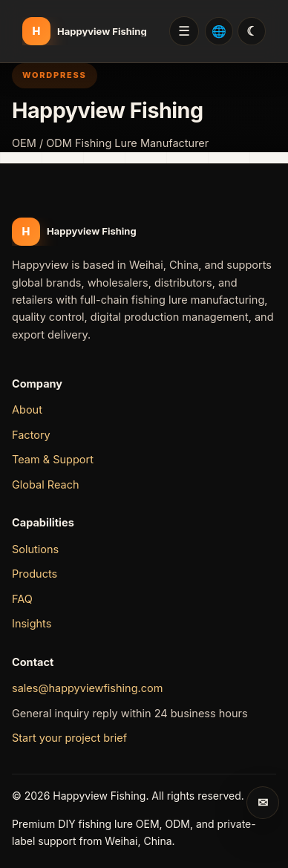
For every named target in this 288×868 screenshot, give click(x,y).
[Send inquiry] (263, 803)
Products (35, 574)
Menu (184, 31)
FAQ (22, 599)
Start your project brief (69, 738)
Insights (32, 623)
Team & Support (53, 459)
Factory (31, 435)
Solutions (35, 549)
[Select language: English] (219, 31)
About (27, 409)
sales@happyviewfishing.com (87, 688)
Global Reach (46, 484)
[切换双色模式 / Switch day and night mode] (252, 31)
